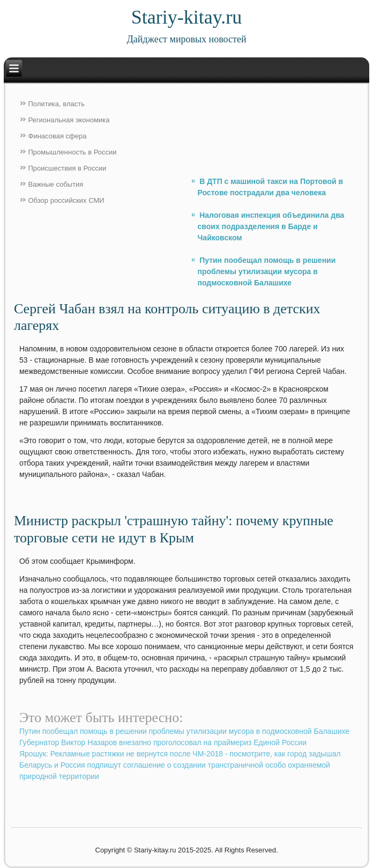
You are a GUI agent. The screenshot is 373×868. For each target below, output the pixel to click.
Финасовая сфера (58, 136)
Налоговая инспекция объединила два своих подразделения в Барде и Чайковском (271, 226)
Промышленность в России (73, 152)
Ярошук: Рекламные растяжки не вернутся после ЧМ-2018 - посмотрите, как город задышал (180, 754)
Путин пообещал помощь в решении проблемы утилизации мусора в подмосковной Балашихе (267, 271)
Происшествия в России (68, 168)
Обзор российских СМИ (66, 200)
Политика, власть (57, 104)
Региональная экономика (69, 120)
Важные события (56, 184)
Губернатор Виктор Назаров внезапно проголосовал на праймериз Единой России (163, 742)
